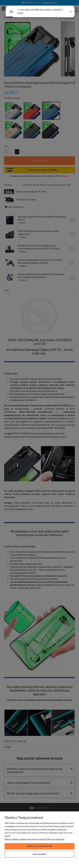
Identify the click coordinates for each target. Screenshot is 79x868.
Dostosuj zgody (39, 854)
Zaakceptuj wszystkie (40, 846)
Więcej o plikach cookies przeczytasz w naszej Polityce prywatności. (35, 839)
